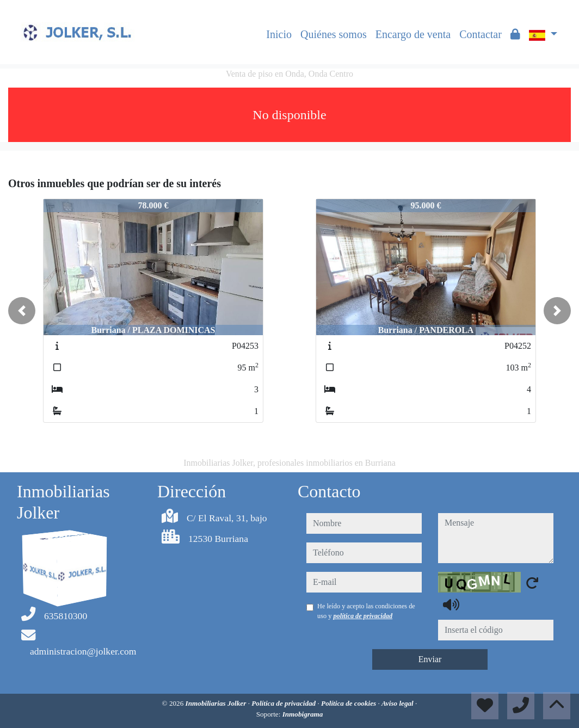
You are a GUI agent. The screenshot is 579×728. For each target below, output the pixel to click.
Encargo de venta (413, 34)
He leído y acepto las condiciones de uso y (366, 611)
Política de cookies (349, 703)
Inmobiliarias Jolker (217, 703)
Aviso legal (398, 703)
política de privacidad (363, 616)
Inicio (279, 34)
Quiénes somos (334, 34)
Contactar (481, 34)
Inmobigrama (303, 714)
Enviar (430, 659)
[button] (22, 311)
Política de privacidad (284, 703)
